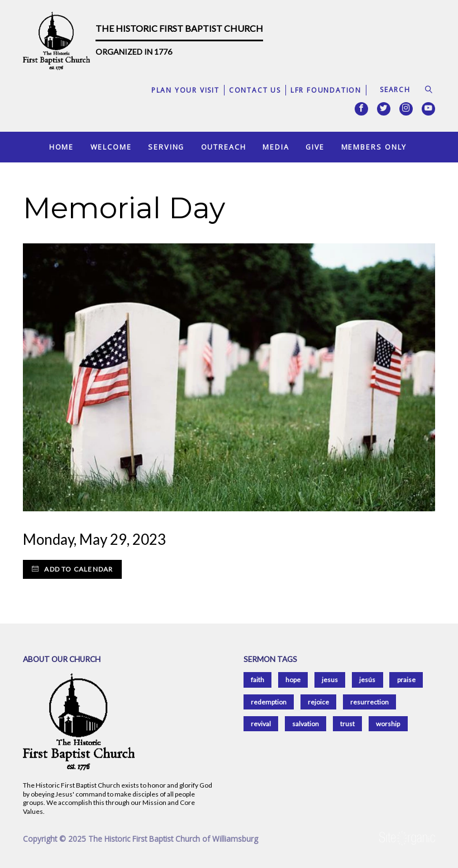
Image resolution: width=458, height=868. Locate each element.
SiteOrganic (407, 838)
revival (261, 724)
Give (315, 147)
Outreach (224, 147)
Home (62, 147)
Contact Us (255, 90)
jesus (330, 680)
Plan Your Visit (185, 90)
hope (293, 680)
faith (257, 680)
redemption (269, 702)
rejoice (318, 702)
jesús (367, 680)
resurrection (369, 702)
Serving (166, 147)
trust (347, 724)
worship (388, 724)
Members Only (374, 147)
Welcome (111, 147)
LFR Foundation (326, 90)
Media (276, 147)
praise (406, 680)
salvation (306, 724)
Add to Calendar (72, 569)
